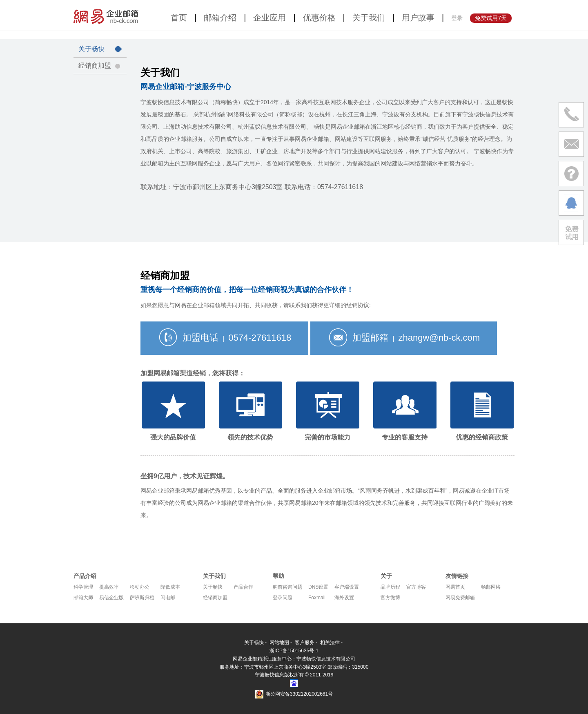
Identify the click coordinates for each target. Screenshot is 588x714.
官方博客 (416, 587)
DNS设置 (318, 587)
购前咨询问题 (287, 587)
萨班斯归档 (142, 598)
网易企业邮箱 (107, 15)
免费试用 (571, 232)
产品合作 (243, 587)
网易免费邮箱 (460, 598)
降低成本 (170, 587)
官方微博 (390, 598)
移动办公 (140, 587)
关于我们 (369, 18)
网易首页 (455, 587)
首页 (179, 18)
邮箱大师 (83, 598)
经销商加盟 (100, 66)
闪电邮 (168, 598)
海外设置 (344, 598)
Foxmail (317, 598)
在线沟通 (571, 203)
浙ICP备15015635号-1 (294, 651)
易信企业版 (111, 598)
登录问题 (283, 598)
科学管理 (83, 587)
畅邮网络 (491, 587)
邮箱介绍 (220, 18)
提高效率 (109, 587)
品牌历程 (390, 587)
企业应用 (269, 18)
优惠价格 (319, 18)
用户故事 (418, 18)
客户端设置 (347, 587)
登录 (457, 18)
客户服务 (305, 643)
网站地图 (279, 643)
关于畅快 (100, 49)
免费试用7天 (491, 18)
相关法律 (330, 643)
